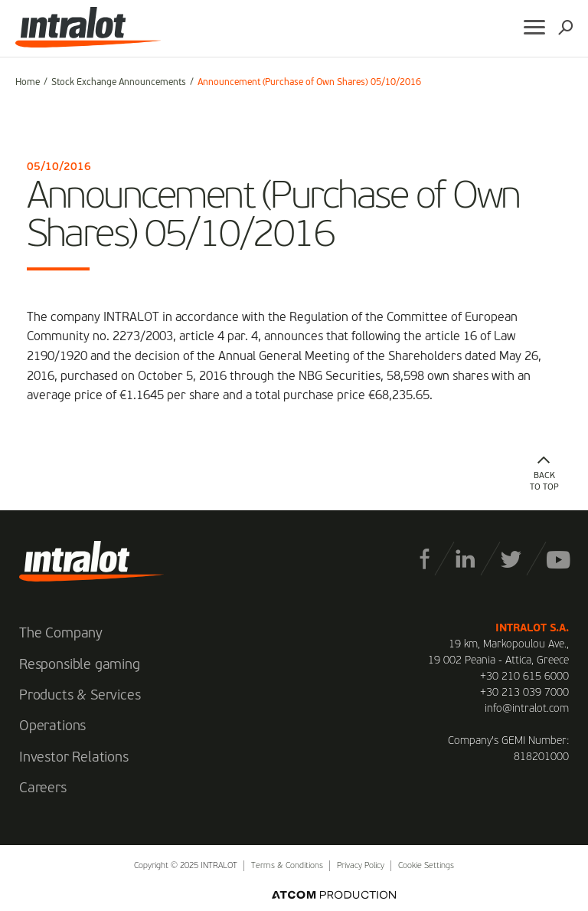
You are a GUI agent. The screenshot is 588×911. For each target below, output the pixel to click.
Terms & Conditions (287, 866)
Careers (43, 788)
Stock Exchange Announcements (119, 83)
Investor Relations (74, 758)
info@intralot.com (527, 709)
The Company (61, 634)
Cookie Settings (426, 866)
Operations (52, 726)
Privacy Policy (361, 866)
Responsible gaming (80, 665)
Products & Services (80, 696)
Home (28, 83)
